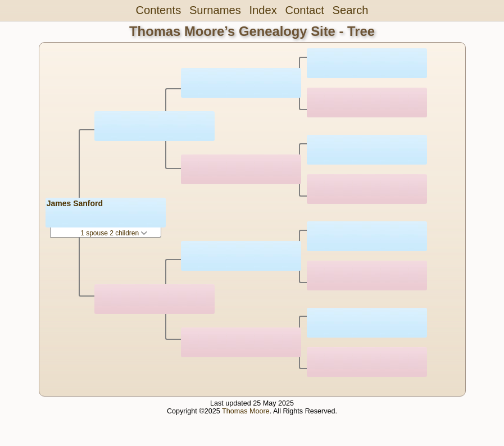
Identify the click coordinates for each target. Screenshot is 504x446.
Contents (159, 10)
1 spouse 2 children (114, 233)
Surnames (215, 10)
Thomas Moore (246, 411)
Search (351, 10)
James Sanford (75, 203)
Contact (304, 10)
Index (263, 10)
